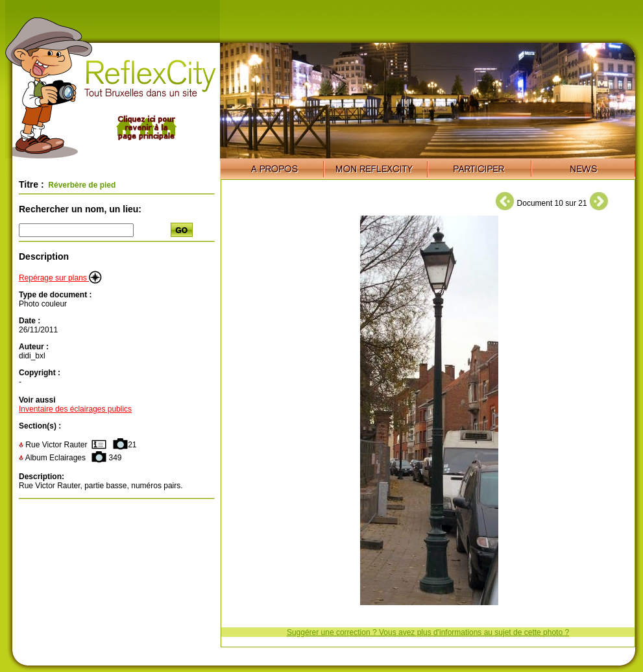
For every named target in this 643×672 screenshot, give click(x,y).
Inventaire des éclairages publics (75, 409)
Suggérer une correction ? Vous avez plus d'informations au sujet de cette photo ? (428, 632)
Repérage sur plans (60, 278)
